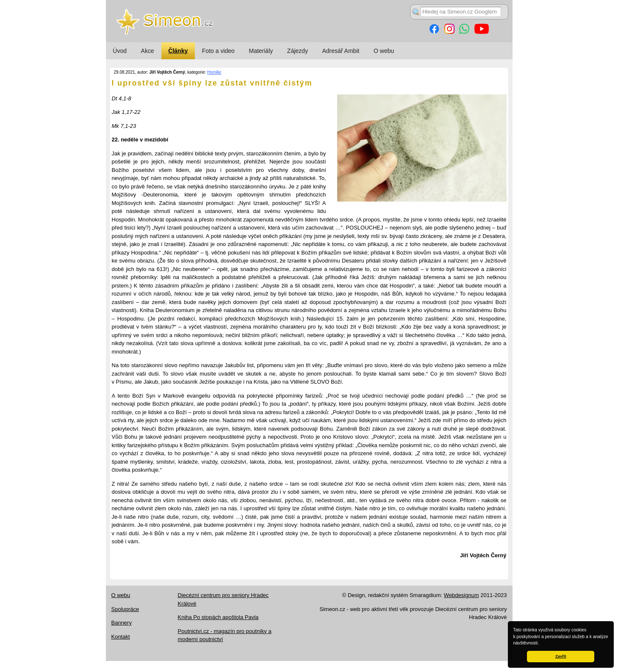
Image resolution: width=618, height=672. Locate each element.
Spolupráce (125, 609)
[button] (541, 644)
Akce (148, 51)
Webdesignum (461, 595)
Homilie (214, 72)
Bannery (122, 623)
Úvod (120, 51)
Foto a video (218, 51)
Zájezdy (298, 51)
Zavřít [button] (561, 656)
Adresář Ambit (341, 51)
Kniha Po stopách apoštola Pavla (218, 617)
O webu (384, 51)
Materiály (261, 51)
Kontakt (121, 637)
